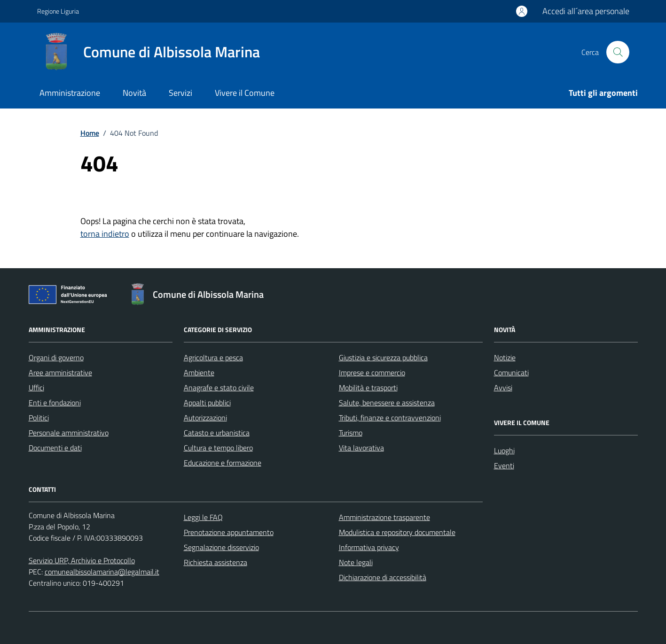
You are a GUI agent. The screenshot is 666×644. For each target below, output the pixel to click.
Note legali (356, 562)
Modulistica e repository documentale (397, 532)
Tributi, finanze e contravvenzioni (390, 418)
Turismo (351, 433)
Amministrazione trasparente (384, 517)
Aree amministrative (60, 372)
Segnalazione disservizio (221, 547)
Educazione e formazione (223, 463)
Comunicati (511, 372)
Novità (134, 93)
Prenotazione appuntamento (229, 532)
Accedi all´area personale (586, 11)
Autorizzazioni (205, 418)
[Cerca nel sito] (618, 52)
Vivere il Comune (245, 93)
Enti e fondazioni (55, 403)
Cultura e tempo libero (218, 448)
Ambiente (199, 372)
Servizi (180, 93)
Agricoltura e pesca (213, 357)
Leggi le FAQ (203, 517)
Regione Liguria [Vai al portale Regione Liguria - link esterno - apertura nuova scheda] (58, 11)
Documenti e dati (55, 448)
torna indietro (105, 234)
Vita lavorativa (361, 448)
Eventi (504, 466)
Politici (39, 418)
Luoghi (504, 450)
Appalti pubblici (207, 403)
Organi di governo (56, 357)
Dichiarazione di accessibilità (383, 577)
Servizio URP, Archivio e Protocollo (82, 560)
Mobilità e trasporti (368, 388)
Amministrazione (70, 93)
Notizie (505, 357)
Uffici (36, 388)
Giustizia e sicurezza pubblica (383, 357)
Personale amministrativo (69, 433)
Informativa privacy (369, 547)
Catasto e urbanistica (217, 433)
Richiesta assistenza (215, 562)
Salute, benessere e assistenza (387, 403)
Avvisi (503, 388)
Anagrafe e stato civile (219, 388)
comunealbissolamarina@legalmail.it (102, 572)
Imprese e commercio (372, 372)
